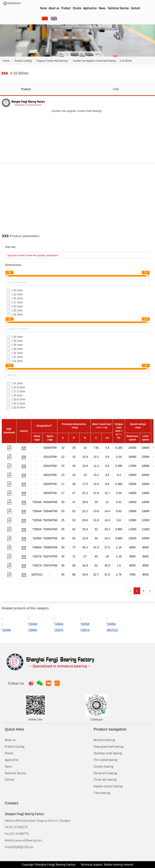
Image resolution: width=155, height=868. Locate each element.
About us (54, 8)
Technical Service (118, 8)
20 (63, 502)
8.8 (107, 484)
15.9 (85, 457)
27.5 (107, 547)
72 (74, 547)
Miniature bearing (104, 740)
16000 (146, 475)
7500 (132, 575)
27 (85, 556)
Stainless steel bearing (108, 753)
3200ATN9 (50, 448)
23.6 (96, 511)
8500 (132, 565)
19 (85, 475)
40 (74, 484)
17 (63, 484)
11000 (132, 529)
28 (107, 556)
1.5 (119, 565)
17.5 (85, 484)
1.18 (119, 556)
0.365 (119, 484)
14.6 (107, 511)
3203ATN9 (50, 484)
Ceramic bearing (103, 766)
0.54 (119, 493)
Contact (135, 8)
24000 (146, 448)
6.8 (107, 466)
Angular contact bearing (108, 786)
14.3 (96, 484)
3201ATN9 (50, 457)
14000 (132, 493)
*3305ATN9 (50, 529)
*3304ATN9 (50, 511)
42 (74, 475)
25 (63, 520)
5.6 (107, 457)
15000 (132, 475)
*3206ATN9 (50, 538)
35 (74, 466)
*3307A (37, 565)
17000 (132, 466)
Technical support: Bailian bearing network (107, 865)
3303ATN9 (50, 493)
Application (90, 8)
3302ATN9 (50, 475)
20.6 (85, 502)
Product (66, 8)
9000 (132, 547)
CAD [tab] (116, 89)
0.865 (119, 529)
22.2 (85, 493)
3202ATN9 (50, 466)
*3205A (37, 520)
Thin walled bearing (105, 760)
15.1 (96, 475)
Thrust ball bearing (105, 780)
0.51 (119, 502)
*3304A (37, 511)
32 (74, 457)
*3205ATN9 (50, 520)
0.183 (119, 448)
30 (74, 448)
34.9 (85, 565)
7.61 (96, 448)
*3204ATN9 (50, 502)
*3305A (37, 529)
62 (74, 529)
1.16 (119, 547)
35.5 (107, 565)
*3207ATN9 (50, 556)
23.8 (85, 538)
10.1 (96, 457)
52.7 (96, 575)
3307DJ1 (37, 575)
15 (63, 466)
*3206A (37, 538)
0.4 (119, 475)
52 (74, 511)
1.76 (119, 575)
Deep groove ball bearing (108, 747)
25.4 (85, 529)
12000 (132, 520)
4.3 (107, 448)
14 (85, 448)
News (102, 8)
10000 (132, 538)
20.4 (107, 529)
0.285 (119, 466)
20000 (132, 457)
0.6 (119, 520)
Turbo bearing (102, 793)
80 (74, 565)
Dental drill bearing (105, 773)
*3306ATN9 (50, 547)
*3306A (37, 547)
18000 (146, 466)
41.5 (96, 547)
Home (43, 8)
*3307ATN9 (50, 565)
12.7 (107, 493)
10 (63, 448)
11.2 (96, 466)
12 (63, 457)
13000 (132, 511)
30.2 (85, 547)
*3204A (37, 502)
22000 (132, 448)
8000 (146, 575)
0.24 (119, 457)
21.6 (96, 493)
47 (74, 493)
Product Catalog (15, 747)
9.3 (107, 475)
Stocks (77, 8)
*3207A (37, 556)
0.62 (119, 511)
